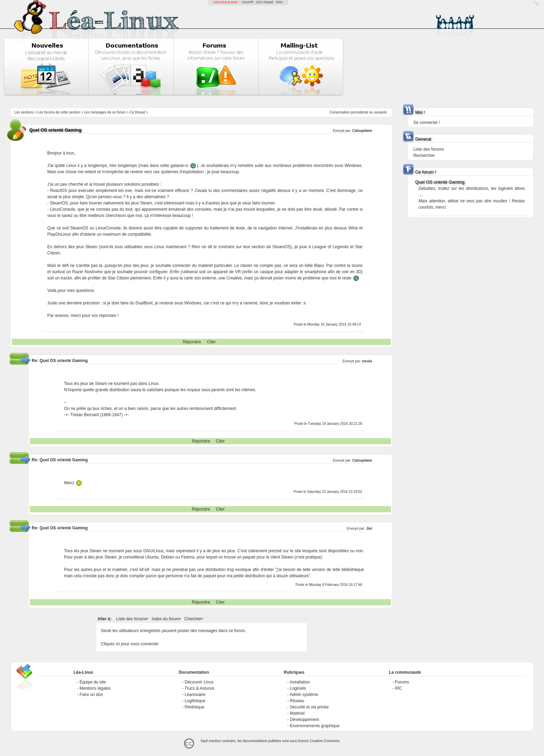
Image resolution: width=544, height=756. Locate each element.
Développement (304, 720)
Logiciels (298, 688)
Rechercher (424, 156)
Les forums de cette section (59, 112)
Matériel (297, 713)
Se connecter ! (427, 123)
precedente (359, 112)
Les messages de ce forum (105, 112)
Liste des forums (131, 619)
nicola (367, 361)
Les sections (24, 112)
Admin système (304, 695)
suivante (380, 112)
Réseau (297, 701)
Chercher (193, 619)
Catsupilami (362, 131)
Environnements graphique (314, 726)
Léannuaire (195, 695)
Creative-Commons (325, 741)
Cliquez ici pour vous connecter (130, 644)
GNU (279, 2)
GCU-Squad (265, 2)
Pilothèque (194, 707)
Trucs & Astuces (199, 688)
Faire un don (91, 695)
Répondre (192, 342)
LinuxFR (248, 2)
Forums (402, 682)
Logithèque (195, 701)
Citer (211, 342)
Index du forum (165, 619)
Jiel (369, 528)
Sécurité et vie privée (309, 707)
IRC (398, 688)
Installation (300, 682)
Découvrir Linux (199, 682)
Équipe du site (93, 682)
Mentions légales (95, 688)
